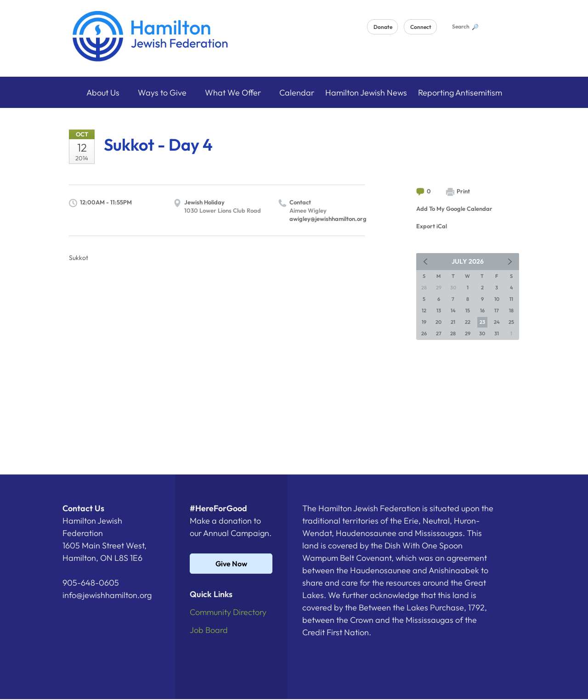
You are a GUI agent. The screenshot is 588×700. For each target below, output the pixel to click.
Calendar (297, 93)
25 (511, 322)
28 (453, 333)
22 (468, 322)
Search (465, 26)
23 (482, 322)
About (107, 93)
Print (458, 192)
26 (424, 333)
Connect (421, 27)
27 (439, 333)
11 (511, 299)
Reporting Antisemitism (460, 93)
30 (482, 333)
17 (497, 310)
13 (439, 310)
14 (453, 310)
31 (497, 333)
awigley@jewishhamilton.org (328, 219)
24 (497, 322)
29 (468, 333)
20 (438, 322)
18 (511, 310)
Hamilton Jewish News (366, 93)
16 (482, 310)
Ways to (166, 93)
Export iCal (432, 226)
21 (453, 322)
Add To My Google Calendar (454, 209)
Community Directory (228, 612)
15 (468, 310)
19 (424, 322)
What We (237, 93)
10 (497, 299)
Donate (383, 27)
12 (424, 310)
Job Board (209, 630)
